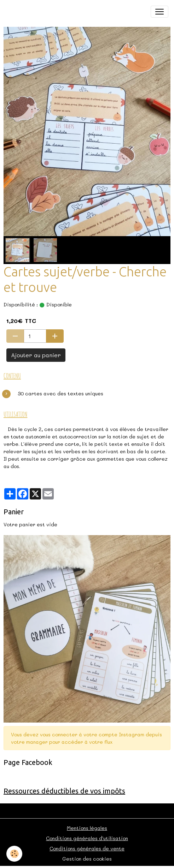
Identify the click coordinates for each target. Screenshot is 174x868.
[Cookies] (14, 854)
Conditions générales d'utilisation (87, 838)
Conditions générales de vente (87, 848)
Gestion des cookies (87, 859)
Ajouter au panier (36, 355)
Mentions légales (87, 828)
